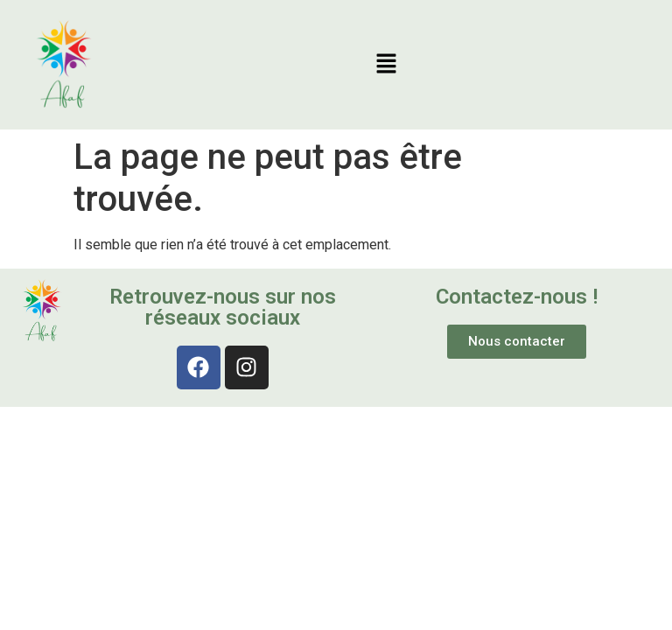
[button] (386, 65)
